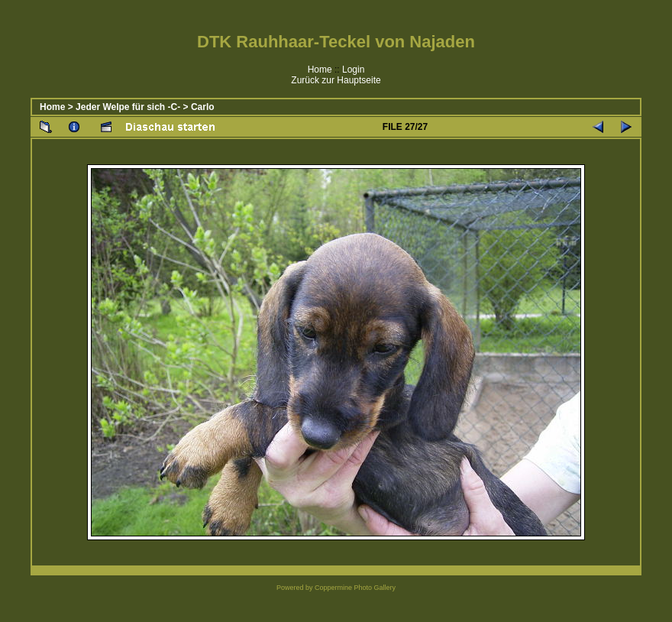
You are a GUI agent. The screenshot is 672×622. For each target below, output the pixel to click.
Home (320, 70)
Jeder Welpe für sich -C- (128, 107)
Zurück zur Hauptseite (336, 80)
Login (353, 70)
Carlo (203, 107)
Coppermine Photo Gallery (355, 588)
